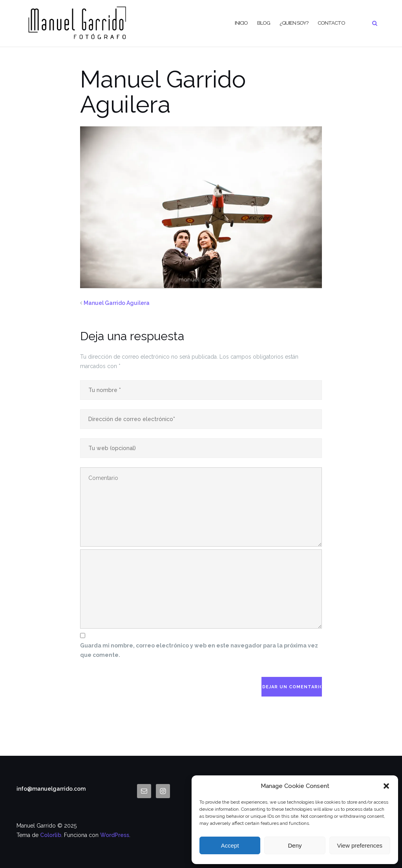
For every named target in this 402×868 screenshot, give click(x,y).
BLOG (264, 23)
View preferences (360, 845)
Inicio (241, 23)
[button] (386, 786)
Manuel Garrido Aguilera (117, 303)
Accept (230, 845)
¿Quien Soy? (294, 23)
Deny (295, 845)
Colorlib (51, 835)
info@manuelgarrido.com (51, 789)
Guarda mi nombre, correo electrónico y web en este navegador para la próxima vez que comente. (199, 650)
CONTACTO (331, 23)
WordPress (115, 835)
